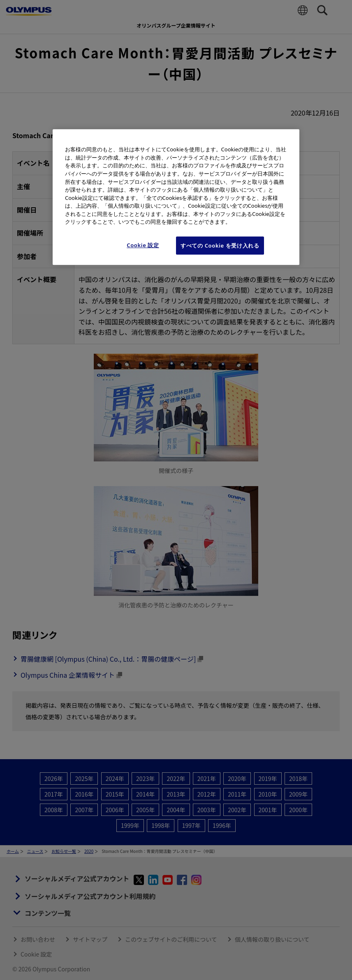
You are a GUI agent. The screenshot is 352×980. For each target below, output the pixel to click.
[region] (176, 197)
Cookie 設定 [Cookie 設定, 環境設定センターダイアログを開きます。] (143, 245)
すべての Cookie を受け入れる (220, 246)
